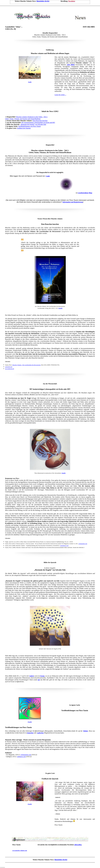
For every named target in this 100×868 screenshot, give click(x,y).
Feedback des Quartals (24, 128)
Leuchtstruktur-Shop (85, 193)
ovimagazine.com (83, 544)
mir (39, 680)
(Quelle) (60, 308)
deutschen (30, 733)
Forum (42, 676)
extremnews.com (64, 546)
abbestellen (78, 845)
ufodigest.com (21, 757)
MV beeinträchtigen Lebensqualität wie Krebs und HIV (38, 123)
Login (48, 176)
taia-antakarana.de (10, 369)
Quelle (30, 82)
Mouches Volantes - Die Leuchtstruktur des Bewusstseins (26, 365)
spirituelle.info (9, 367)
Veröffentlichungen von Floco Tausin (29, 126)
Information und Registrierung (73, 202)
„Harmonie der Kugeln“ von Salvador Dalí (33, 124)
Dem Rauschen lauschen (40, 121)
